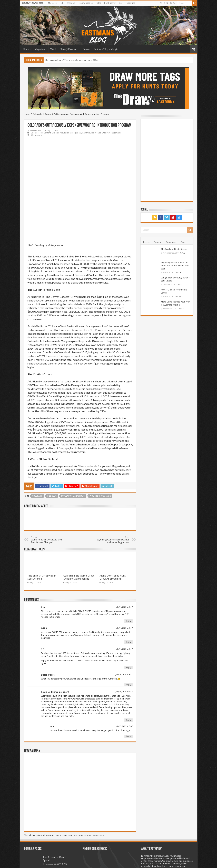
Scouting (131, 3)
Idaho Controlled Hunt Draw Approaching (113, 531)
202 (182, 285)
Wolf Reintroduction (100, 450)
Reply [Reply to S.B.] (129, 622)
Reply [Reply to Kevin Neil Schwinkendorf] (129, 674)
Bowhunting (110, 3)
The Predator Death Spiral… (175, 249)
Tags (183, 242)
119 (183, 309)
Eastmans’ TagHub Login (106, 49)
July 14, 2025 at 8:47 (124, 561)
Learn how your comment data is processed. (83, 789)
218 (180, 273)
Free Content (45, 133)
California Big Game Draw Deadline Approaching (79, 531)
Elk (62, 3)
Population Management (71, 133)
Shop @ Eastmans (69, 49)
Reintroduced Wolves (92, 133)
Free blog (52, 450)
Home (26, 49)
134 (180, 297)
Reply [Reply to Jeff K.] (129, 596)
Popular (158, 242)
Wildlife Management (111, 133)
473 (184, 253)
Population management (73, 450)
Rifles (98, 3)
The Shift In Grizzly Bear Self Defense (42, 531)
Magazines (40, 49)
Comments (171, 242)
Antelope (71, 3)
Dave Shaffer (36, 131)
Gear (121, 3)
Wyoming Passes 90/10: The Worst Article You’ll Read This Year (175, 266)
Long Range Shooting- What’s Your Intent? (56, 841)
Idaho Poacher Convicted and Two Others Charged (48, 494)
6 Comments (36, 135)
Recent (146, 242)
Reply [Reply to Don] (129, 575)
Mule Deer (53, 3)
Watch (53, 49)
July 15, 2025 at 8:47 (124, 629)
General (55, 133)
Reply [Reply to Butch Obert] (129, 639)
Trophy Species (85, 3)
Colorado (37, 114)
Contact (86, 49)
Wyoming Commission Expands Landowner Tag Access (112, 494)
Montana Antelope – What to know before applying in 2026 (71, 60)
